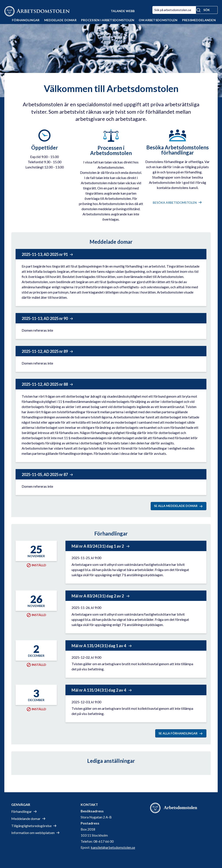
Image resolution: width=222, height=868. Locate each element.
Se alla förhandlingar (178, 733)
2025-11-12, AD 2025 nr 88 (45, 384)
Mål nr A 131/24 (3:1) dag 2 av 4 (99, 690)
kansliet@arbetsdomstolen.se (113, 847)
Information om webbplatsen (33, 833)
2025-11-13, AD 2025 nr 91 (45, 254)
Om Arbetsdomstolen (158, 20)
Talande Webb (123, 11)
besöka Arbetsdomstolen (175, 202)
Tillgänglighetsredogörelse (31, 826)
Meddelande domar (26, 819)
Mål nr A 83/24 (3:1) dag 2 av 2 (98, 596)
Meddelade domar (60, 20)
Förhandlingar (26, 20)
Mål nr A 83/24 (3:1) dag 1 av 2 (98, 546)
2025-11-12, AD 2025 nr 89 (45, 351)
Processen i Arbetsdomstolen (108, 20)
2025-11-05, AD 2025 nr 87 (45, 474)
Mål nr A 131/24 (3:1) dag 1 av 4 (99, 646)
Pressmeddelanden (199, 20)
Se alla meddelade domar (176, 506)
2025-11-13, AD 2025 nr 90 (45, 318)
